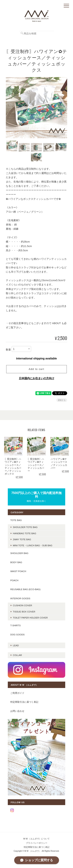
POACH (14, 580)
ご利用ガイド (17, 693)
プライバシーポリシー (37, 843)
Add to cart (36, 369)
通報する (62, 400)
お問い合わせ (17, 711)
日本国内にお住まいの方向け (37, 378)
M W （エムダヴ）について (37, 839)
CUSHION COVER (22, 605)
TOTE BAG (16, 520)
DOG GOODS (17, 634)
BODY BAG (16, 562)
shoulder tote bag (25, 527)
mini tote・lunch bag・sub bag (33, 545)
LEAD (16, 645)
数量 (8, 350)
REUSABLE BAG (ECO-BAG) (25, 589)
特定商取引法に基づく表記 (24, 702)
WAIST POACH (18, 571)
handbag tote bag (25, 533)
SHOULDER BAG (19, 553)
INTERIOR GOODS (20, 598)
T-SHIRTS (15, 625)
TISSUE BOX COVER (24, 612)
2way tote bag (22, 539)
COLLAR (17, 655)
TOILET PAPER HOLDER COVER (30, 618)
